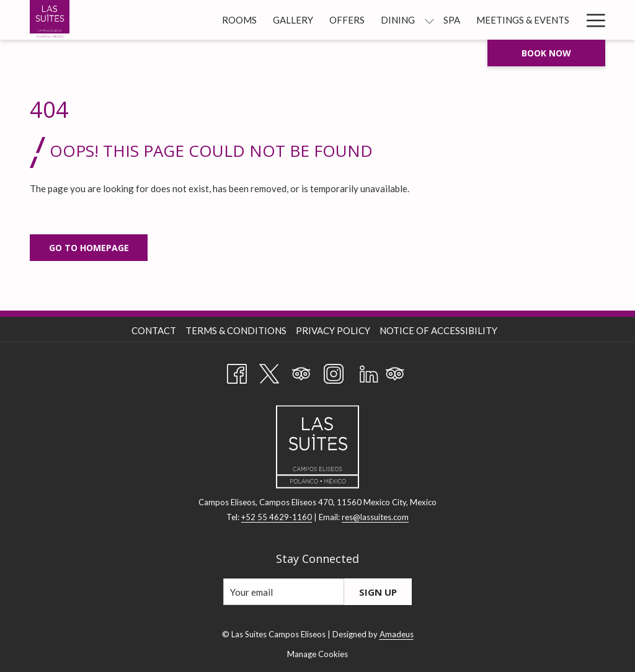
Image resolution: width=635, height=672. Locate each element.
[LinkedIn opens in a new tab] (369, 371)
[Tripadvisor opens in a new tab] (301, 371)
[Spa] (452, 20)
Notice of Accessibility (438, 330)
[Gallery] (293, 20)
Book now (546, 53)
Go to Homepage (89, 248)
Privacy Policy (333, 330)
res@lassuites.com (375, 517)
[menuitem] (155, 330)
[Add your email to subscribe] (284, 592)
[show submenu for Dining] (429, 20)
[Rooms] (239, 20)
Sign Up (378, 592)
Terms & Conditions (236, 330)
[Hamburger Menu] (591, 20)
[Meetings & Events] (523, 20)
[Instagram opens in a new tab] (334, 371)
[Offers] (347, 20)
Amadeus (397, 634)
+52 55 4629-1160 (277, 517)
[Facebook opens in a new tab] (237, 371)
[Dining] (398, 20)
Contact (154, 330)
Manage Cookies (317, 654)
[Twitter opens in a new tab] (269, 371)
